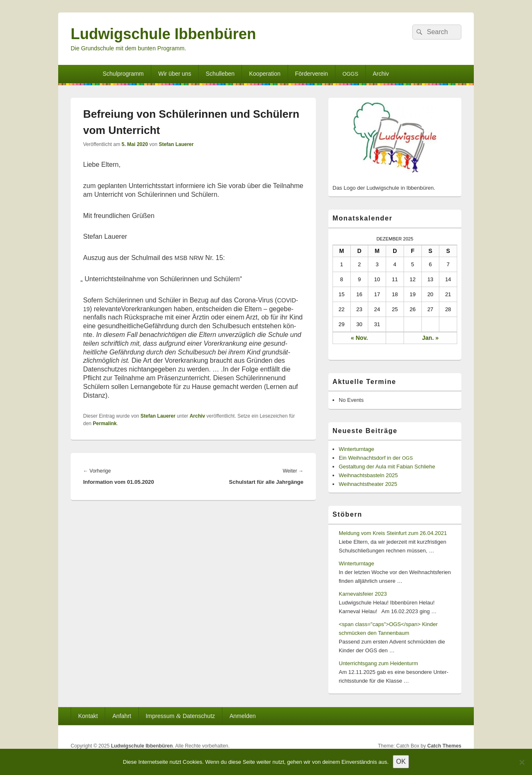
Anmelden (243, 716)
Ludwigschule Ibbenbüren (163, 34)
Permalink (105, 423)
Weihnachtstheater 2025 (368, 484)
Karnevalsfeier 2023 (363, 594)
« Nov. (359, 338)
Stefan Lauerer (176, 144)
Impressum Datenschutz (180, 716)
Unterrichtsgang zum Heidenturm (378, 663)
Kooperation (265, 74)
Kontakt (88, 716)
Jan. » (431, 338)
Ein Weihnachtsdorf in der (376, 458)
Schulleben (220, 74)
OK (401, 761)
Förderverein (312, 74)
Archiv (381, 74)
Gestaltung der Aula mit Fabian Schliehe (387, 467)
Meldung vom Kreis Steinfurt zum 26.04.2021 (393, 533)
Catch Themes (444, 746)
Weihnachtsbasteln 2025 (368, 475)
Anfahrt (122, 716)
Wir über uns (175, 74)
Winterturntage (356, 449)
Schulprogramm (123, 74)
